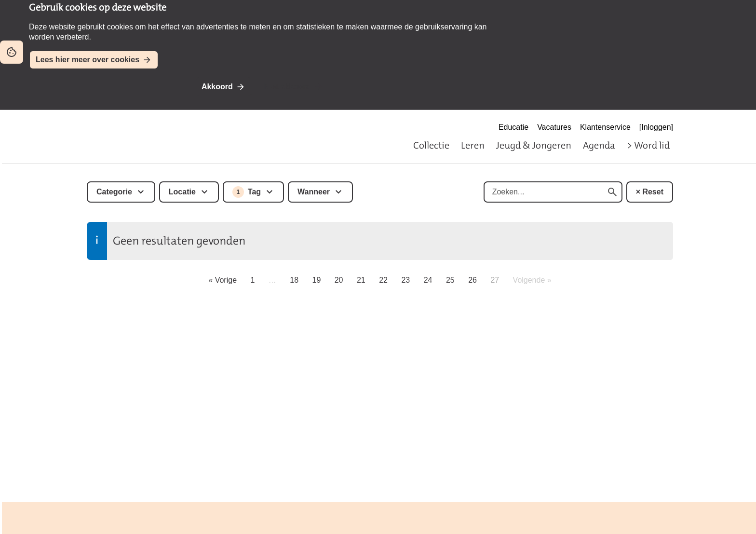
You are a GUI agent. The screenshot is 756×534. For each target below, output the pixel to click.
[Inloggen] (656, 127)
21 (361, 280)
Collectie (431, 145)
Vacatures (554, 127)
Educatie (513, 127)
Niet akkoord (287, 87)
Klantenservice (605, 127)
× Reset (650, 192)
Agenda (599, 145)
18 (294, 280)
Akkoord (217, 87)
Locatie (182, 192)
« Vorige (223, 280)
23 (405, 280)
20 (339, 280)
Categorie (114, 192)
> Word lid (648, 145)
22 (383, 280)
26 (472, 280)
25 (450, 280)
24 (428, 280)
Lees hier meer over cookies (88, 60)
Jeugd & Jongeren (534, 145)
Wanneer (314, 192)
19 (317, 280)
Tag (247, 192)
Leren (473, 145)
